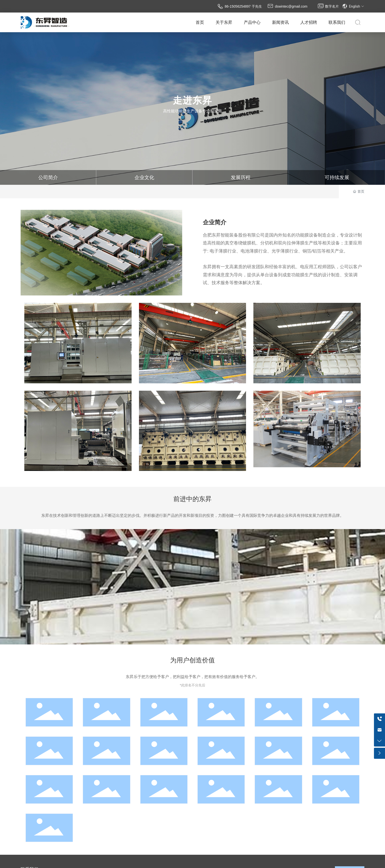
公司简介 (48, 177)
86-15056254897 (238, 6)
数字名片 (332, 6)
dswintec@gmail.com (291, 6)
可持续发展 (337, 177)
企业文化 (144, 177)
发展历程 (241, 177)
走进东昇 (192, 100)
